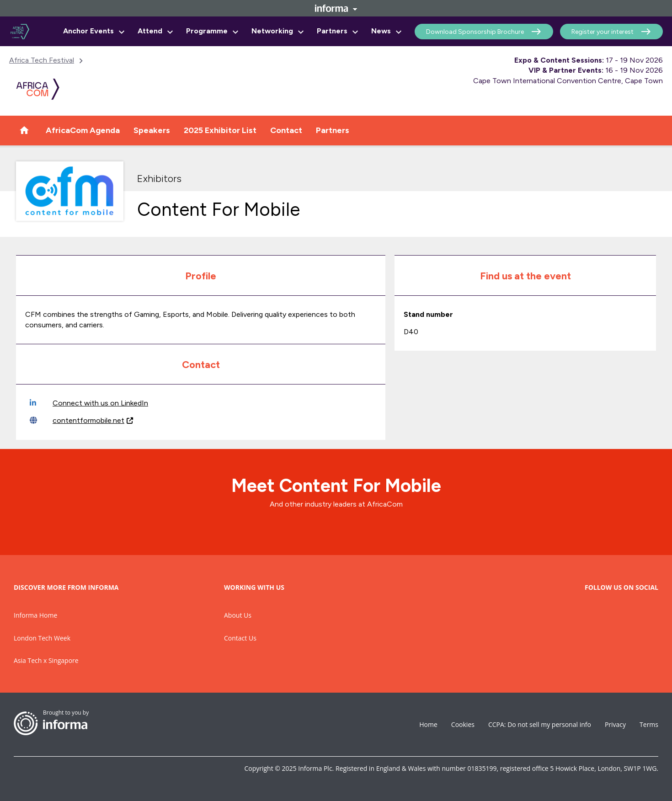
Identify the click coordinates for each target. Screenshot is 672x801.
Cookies (463, 724)
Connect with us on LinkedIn (89, 403)
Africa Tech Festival (42, 60)
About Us (238, 615)
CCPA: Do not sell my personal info (540, 724)
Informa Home (35, 615)
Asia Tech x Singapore (46, 660)
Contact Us (240, 638)
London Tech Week (42, 638)
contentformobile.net (81, 420)
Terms (649, 724)
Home (428, 724)
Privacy (615, 724)
